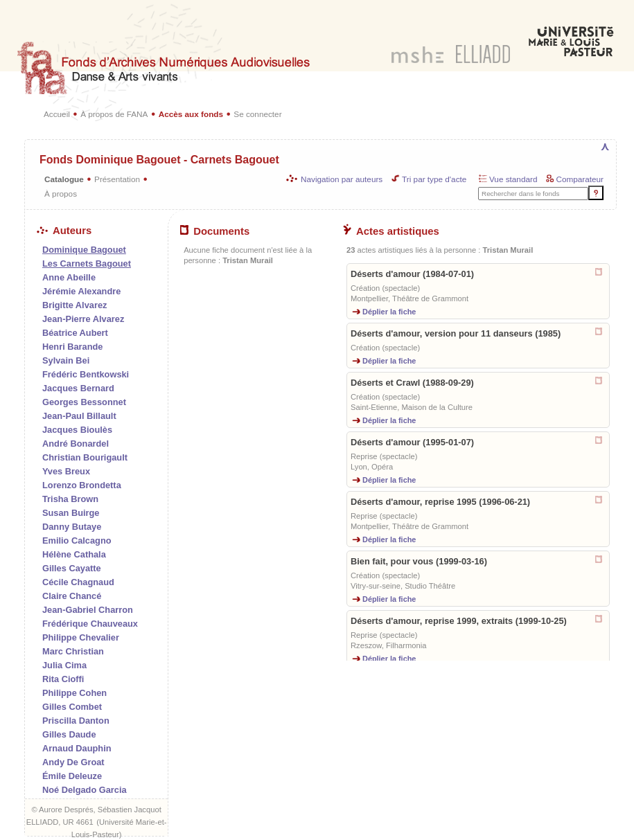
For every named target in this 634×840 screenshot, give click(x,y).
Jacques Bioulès (77, 430)
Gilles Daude (69, 734)
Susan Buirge (71, 513)
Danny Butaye (72, 527)
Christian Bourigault (85, 457)
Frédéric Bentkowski (86, 374)
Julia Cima (64, 665)
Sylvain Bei (66, 360)
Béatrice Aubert (75, 333)
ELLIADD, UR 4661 (60, 822)
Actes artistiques (391, 231)
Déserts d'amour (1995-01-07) (412, 442)
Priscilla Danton (76, 721)
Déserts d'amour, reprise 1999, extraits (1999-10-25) (459, 621)
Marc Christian (73, 651)
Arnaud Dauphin (77, 748)
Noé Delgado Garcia (85, 790)
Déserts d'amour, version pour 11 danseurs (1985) (456, 333)
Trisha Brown (70, 499)
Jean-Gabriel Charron (88, 610)
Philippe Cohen (74, 693)
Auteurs (64, 231)
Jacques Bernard (78, 388)
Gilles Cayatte (72, 568)
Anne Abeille (69, 277)
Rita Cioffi (63, 679)
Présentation (117, 179)
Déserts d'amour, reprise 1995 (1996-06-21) (440, 502)
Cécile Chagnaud (78, 582)
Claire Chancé (72, 596)
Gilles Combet (72, 707)
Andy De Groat (73, 762)
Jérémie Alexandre (81, 291)
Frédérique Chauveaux (90, 624)
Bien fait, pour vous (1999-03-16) (419, 561)
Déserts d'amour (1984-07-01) (412, 274)
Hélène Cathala (74, 554)
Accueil (57, 114)
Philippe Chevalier (81, 637)
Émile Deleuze (72, 776)
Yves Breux (66, 471)
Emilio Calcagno (77, 540)
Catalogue (64, 179)
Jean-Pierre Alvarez (83, 319)
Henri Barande (72, 347)
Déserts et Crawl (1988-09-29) (412, 383)
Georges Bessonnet (84, 402)
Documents (215, 231)
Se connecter (257, 114)
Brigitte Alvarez (74, 305)
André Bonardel (76, 444)
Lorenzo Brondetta (82, 485)
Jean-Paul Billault (79, 416)
